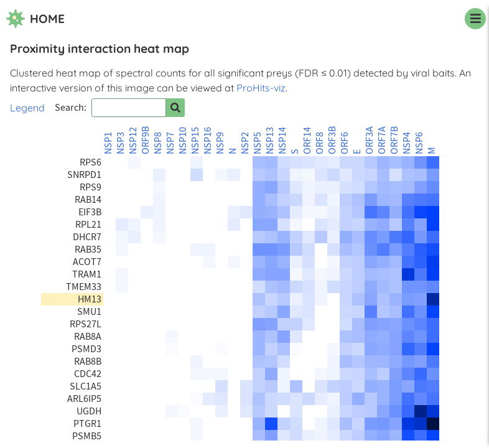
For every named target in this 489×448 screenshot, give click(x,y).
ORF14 (307, 141)
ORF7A (382, 140)
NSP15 (195, 141)
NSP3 (121, 143)
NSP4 (407, 143)
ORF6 (345, 143)
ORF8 (320, 143)
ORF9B (146, 140)
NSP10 (183, 141)
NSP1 (108, 143)
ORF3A (370, 140)
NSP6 (419, 143)
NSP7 (170, 143)
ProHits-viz (261, 88)
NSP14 (282, 141)
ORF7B (394, 140)
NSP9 (220, 143)
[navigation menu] (475, 19)
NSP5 (258, 143)
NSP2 (245, 143)
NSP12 (133, 141)
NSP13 (270, 141)
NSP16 (208, 141)
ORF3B (332, 140)
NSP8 (158, 143)
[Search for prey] (175, 108)
